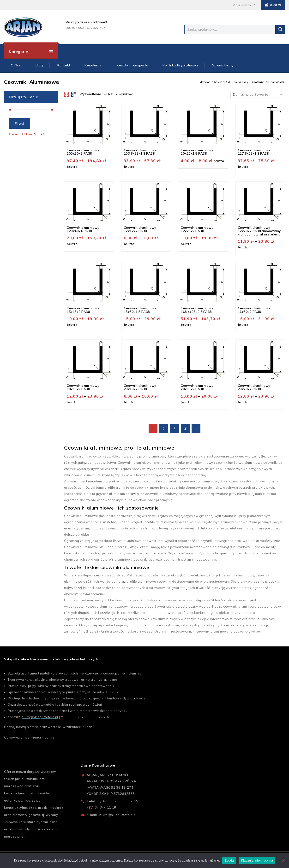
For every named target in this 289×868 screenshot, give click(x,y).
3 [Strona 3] (175, 429)
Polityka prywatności (180, 65)
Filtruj (20, 123)
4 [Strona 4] (185, 429)
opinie (49, 737)
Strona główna (212, 82)
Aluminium (237, 82)
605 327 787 (100, 717)
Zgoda (229, 860)
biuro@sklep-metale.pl (40, 717)
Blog (39, 65)
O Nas (16, 65)
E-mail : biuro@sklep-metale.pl (112, 815)
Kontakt (64, 65)
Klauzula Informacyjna (257, 860)
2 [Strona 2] (164, 429)
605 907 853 (77, 717)
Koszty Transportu (132, 65)
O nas (88, 727)
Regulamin (93, 65)
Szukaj (280, 29)
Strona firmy (223, 65)
